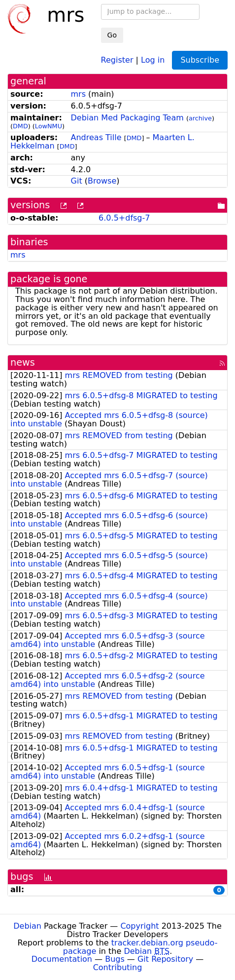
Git (77, 181)
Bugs (115, 959)
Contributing (118, 967)
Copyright (139, 926)
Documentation (62, 959)
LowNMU (49, 126)
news (23, 362)
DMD (20, 126)
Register (117, 59)
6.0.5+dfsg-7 (124, 218)
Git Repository (165, 959)
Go (112, 35)
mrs (79, 94)
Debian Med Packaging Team (127, 118)
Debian (27, 926)
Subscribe (200, 60)
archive (200, 118)
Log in (153, 59)
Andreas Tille (96, 137)
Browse (102, 181)
